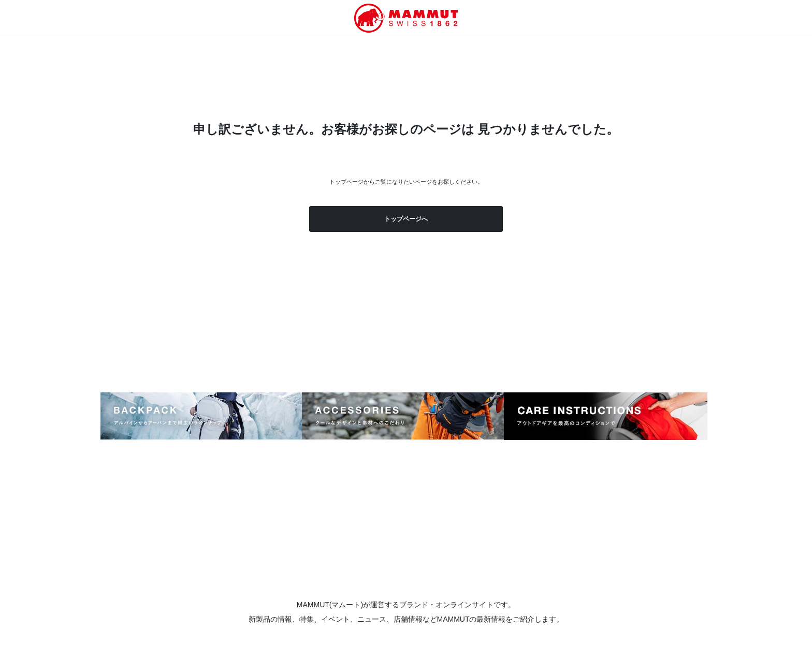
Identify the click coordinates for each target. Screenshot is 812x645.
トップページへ (406, 219)
